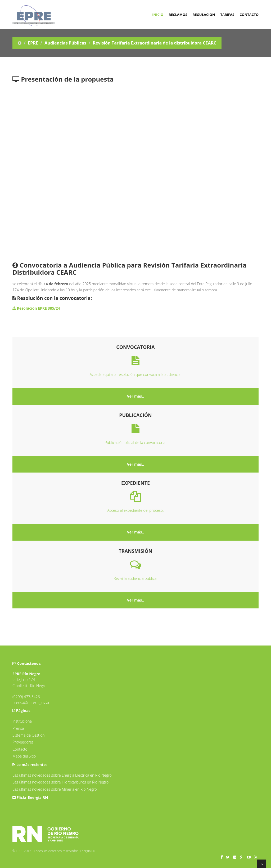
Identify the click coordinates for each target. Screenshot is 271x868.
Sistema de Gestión (28, 735)
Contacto (249, 15)
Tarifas (227, 15)
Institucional (22, 721)
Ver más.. (136, 396)
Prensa (18, 728)
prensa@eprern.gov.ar (31, 703)
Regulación (204, 15)
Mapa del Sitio (24, 756)
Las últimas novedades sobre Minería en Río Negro (55, 789)
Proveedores (23, 742)
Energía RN (88, 851)
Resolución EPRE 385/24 (36, 308)
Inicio (158, 15)
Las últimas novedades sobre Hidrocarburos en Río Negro (60, 782)
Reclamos (178, 15)
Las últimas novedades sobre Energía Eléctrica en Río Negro (62, 775)
